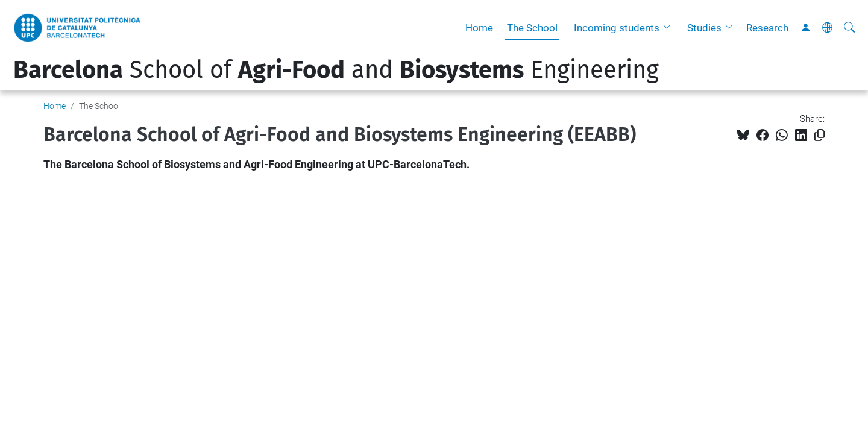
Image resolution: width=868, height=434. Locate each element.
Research (767, 28)
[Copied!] (819, 135)
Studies (704, 28)
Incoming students (617, 28)
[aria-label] (849, 28)
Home (479, 28)
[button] (670, 28)
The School (532, 28)
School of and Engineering (336, 70)
